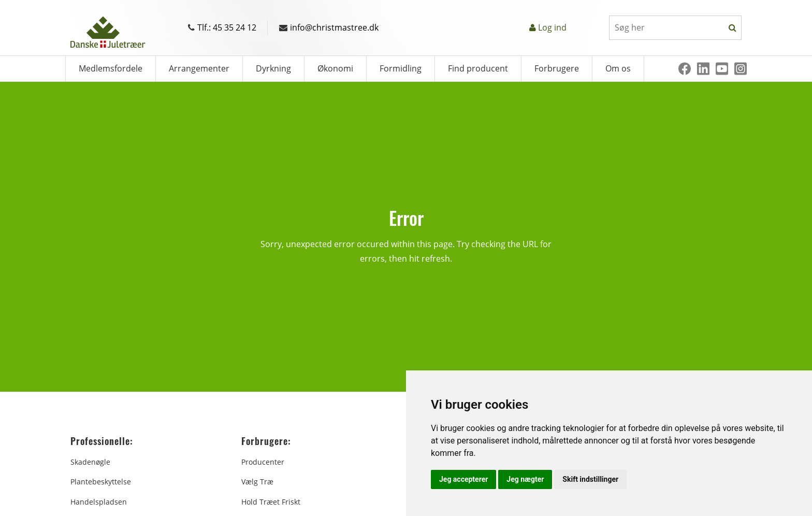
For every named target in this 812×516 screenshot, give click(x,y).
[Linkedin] (703, 69)
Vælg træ (257, 482)
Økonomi (335, 68)
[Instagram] (741, 69)
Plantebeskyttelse (101, 482)
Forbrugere (557, 68)
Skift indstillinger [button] (590, 479)
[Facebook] (685, 69)
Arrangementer (199, 68)
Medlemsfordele (111, 68)
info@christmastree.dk (329, 27)
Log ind (552, 27)
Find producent (478, 68)
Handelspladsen (99, 502)
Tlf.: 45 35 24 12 (222, 27)
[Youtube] (722, 69)
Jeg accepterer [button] (463, 479)
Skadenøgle (90, 462)
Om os (618, 68)
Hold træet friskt (271, 502)
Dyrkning (273, 68)
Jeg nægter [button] (525, 479)
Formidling (401, 68)
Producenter (263, 462)
